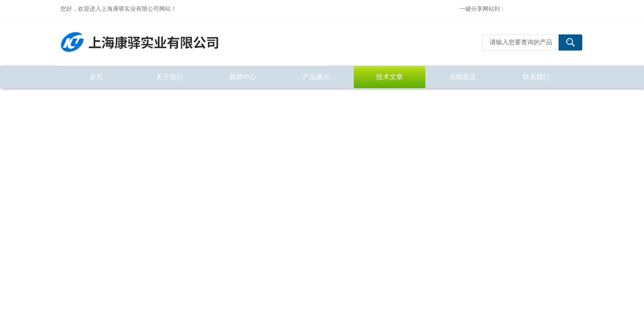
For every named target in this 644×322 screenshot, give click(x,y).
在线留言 (463, 77)
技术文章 (390, 77)
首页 (96, 77)
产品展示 (316, 77)
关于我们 (169, 77)
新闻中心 (243, 77)
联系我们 (536, 77)
